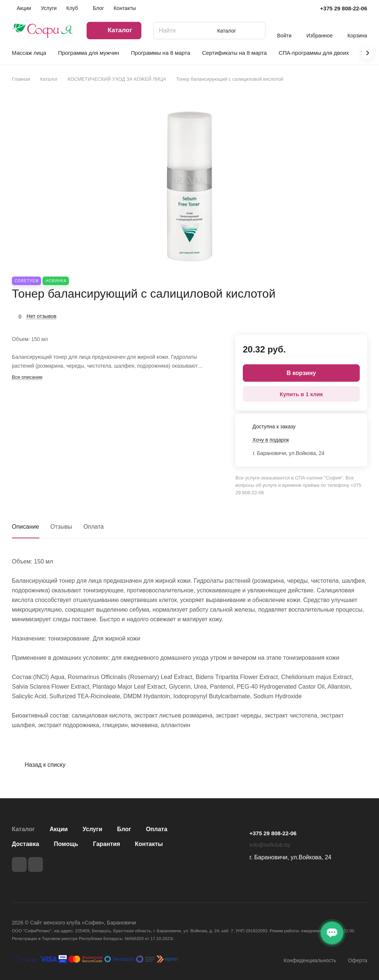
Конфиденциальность (310, 960)
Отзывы (61, 527)
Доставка (26, 844)
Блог (124, 829)
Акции (59, 829)
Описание (26, 527)
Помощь (66, 844)
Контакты (149, 844)
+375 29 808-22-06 (344, 8)
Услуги (92, 829)
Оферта (358, 960)
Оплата (93, 527)
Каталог (23, 829)
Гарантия (106, 844)
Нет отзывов (42, 316)
